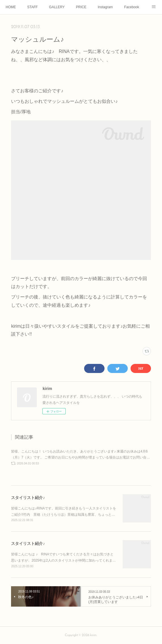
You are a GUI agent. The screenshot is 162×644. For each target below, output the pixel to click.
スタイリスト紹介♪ (28, 498)
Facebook (132, 7)
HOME (11, 7)
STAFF (32, 7)
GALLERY (57, 7)
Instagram (105, 7)
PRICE (81, 7)
